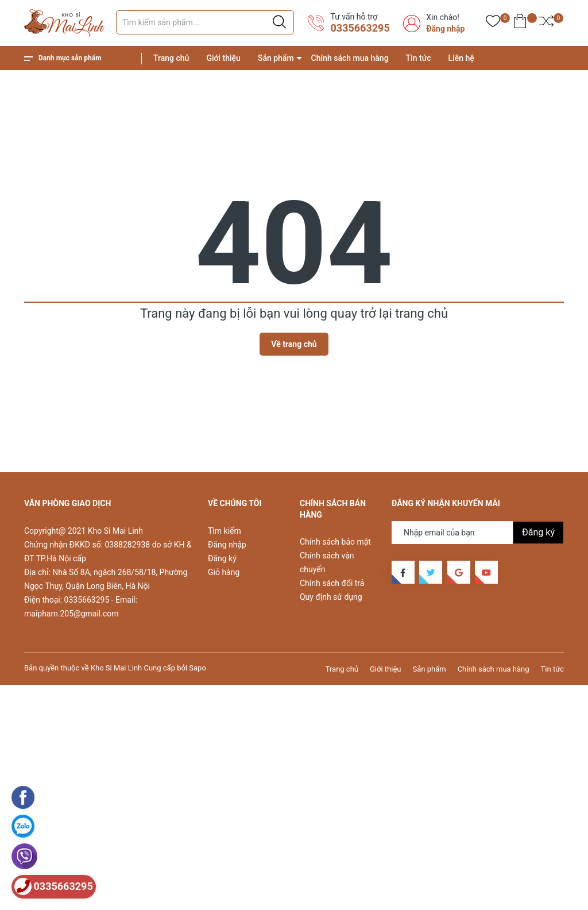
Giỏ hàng (224, 572)
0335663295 (360, 28)
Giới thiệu (223, 58)
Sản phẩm (276, 58)
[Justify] (279, 22)
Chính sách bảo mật (335, 542)
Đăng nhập (445, 29)
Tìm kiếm (225, 531)
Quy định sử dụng (331, 597)
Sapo (198, 668)
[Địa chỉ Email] (478, 533)
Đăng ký (222, 558)
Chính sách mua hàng (350, 58)
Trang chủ (171, 58)
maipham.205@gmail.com (71, 614)
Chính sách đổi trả (332, 583)
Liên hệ (461, 58)
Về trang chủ (294, 344)
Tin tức (419, 58)
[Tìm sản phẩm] (205, 22)
